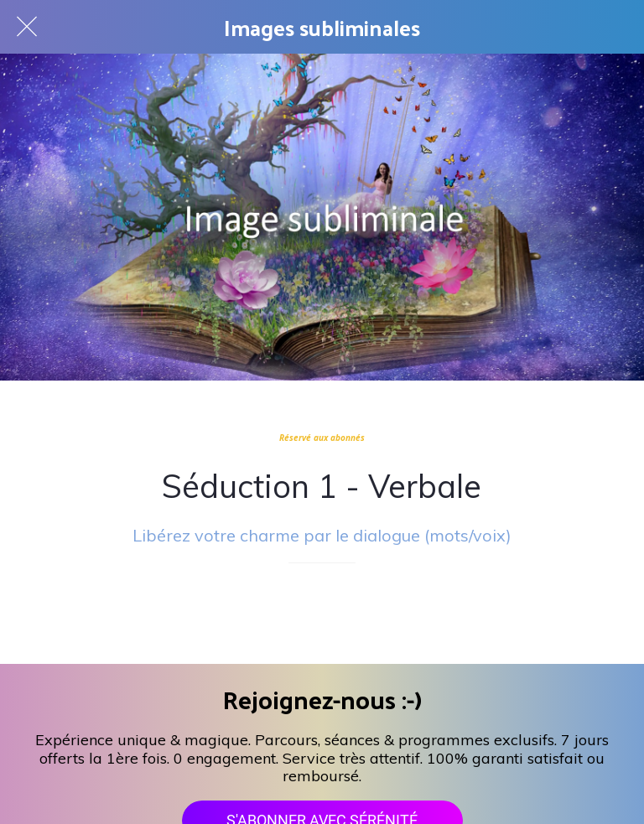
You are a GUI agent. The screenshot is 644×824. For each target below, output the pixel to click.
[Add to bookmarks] (322, 614)
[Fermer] (27, 27)
